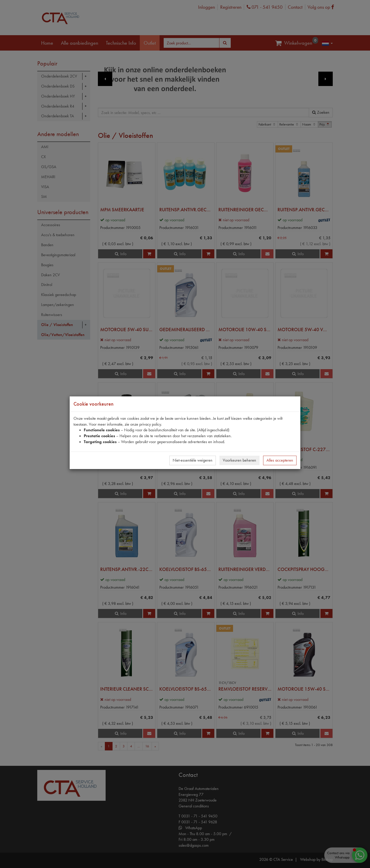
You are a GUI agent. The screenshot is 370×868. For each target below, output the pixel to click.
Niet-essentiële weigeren (193, 460)
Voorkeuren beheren (239, 460)
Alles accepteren (280, 460)
